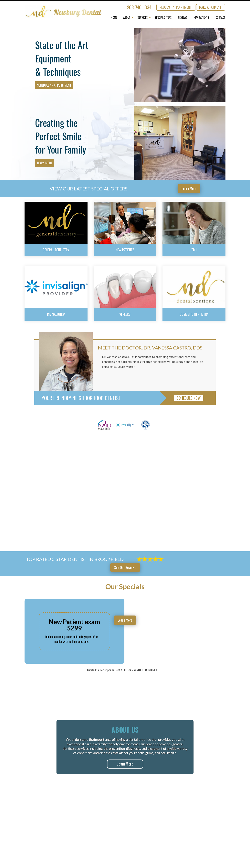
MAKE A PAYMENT (210, 7)
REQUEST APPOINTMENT (176, 7)
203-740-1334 (139, 7)
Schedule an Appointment (54, 85)
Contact (220, 17)
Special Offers (163, 17)
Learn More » (126, 367)
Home (114, 17)
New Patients (201, 17)
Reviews (183, 17)
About (127, 17)
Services (143, 17)
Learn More (45, 163)
